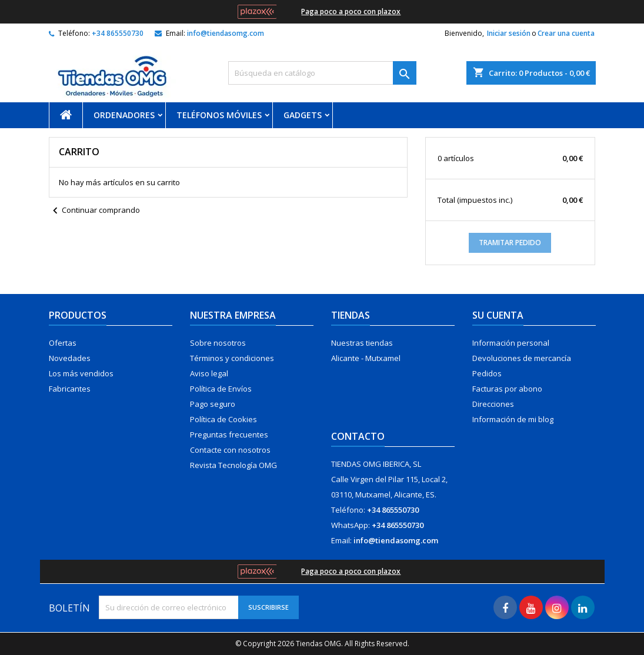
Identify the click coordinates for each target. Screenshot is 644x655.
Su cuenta (498, 315)
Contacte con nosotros (230, 450)
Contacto (358, 436)
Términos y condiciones (232, 358)
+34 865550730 (118, 33)
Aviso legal (209, 373)
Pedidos (487, 373)
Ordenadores (124, 115)
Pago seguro (213, 404)
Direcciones (493, 404)
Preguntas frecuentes (229, 435)
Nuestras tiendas (362, 343)
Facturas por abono (507, 389)
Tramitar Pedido (510, 243)
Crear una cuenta (566, 33)
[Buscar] (322, 73)
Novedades (70, 358)
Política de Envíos (221, 389)
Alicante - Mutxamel (366, 358)
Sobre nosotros (218, 343)
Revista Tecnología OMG (233, 465)
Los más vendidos (81, 373)
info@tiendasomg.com (226, 33)
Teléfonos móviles (219, 115)
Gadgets (303, 115)
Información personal (511, 343)
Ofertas (63, 343)
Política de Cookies (223, 419)
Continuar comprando (94, 211)
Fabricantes (70, 389)
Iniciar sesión (509, 33)
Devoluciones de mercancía (522, 358)
